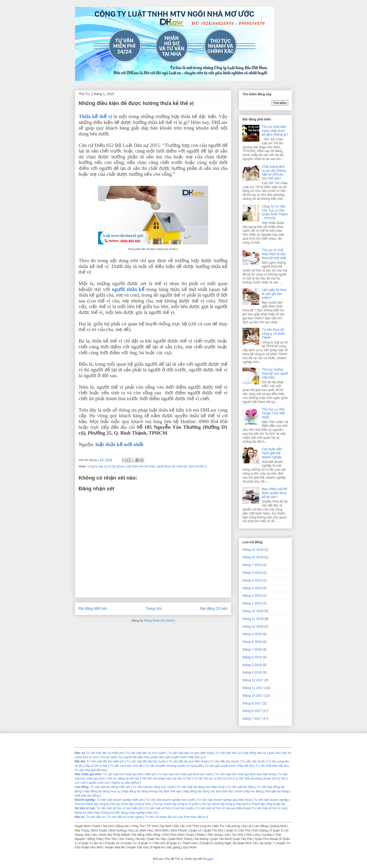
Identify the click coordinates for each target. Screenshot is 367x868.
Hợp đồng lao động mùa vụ (102, 791)
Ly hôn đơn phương (248, 778)
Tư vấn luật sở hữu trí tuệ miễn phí (120, 808)
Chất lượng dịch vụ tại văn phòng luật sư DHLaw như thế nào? (274, 172)
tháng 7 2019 (252, 565)
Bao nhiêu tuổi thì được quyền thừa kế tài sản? (275, 493)
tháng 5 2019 (252, 573)
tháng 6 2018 (252, 657)
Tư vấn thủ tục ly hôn (208, 778)
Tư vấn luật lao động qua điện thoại (201, 787)
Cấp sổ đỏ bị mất (96, 766)
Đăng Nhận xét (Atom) (160, 620)
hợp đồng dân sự (255, 753)
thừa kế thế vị (198, 466)
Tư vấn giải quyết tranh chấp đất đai (229, 766)
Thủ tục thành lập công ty (92, 804)
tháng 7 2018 (252, 649)
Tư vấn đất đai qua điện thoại (188, 761)
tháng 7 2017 (252, 719)
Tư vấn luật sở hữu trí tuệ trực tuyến (170, 808)
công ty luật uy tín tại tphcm (106, 466)
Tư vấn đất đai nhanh (225, 761)
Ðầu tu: (80, 817)
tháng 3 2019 (252, 588)
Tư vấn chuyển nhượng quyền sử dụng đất (174, 766)
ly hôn (229, 778)
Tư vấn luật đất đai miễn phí (106, 761)
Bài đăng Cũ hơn (214, 609)
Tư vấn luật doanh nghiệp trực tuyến (170, 800)
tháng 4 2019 (252, 580)
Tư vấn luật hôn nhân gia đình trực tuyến (186, 774)
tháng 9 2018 (252, 634)
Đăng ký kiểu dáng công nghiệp (124, 813)
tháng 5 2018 (252, 665)
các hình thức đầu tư (192, 817)
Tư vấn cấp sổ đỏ (253, 761)
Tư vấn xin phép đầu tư (161, 817)
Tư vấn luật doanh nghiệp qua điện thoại (224, 800)
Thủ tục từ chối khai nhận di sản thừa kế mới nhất (274, 254)
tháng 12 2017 (253, 680)
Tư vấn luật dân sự (229, 753)
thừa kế (182, 466)
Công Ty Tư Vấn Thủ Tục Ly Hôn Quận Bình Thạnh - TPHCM (275, 212)
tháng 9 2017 (252, 703)
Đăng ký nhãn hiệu (87, 813)
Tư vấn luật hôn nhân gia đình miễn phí (129, 774)
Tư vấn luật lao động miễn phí (110, 787)
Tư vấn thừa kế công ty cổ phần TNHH (273, 334)
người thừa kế (128, 289)
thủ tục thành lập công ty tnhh (131, 804)
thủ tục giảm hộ (111, 757)
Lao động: (82, 787)
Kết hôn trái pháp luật (156, 778)
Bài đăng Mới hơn (93, 609)
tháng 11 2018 (253, 619)
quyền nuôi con (99, 783)
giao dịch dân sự (280, 753)
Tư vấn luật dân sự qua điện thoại (191, 753)
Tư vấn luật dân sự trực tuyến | (147, 753)
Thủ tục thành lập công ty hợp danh (225, 804)
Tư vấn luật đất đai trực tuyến (147, 761)
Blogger (208, 859)
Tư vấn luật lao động (241, 787)
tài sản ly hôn (182, 778)
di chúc (94, 757)
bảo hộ (152, 813)
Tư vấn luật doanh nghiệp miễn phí (120, 800)
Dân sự (80, 753)
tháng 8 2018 (252, 642)
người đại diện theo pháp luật (144, 757)
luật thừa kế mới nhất (119, 444)
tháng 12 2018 (253, 611)
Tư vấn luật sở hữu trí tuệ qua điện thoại (223, 808)
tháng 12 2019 (253, 550)
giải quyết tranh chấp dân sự (185, 757)
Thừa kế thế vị (95, 116)
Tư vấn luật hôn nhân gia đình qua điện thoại (245, 774)
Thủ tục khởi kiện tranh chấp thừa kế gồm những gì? (275, 131)
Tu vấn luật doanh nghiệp (271, 800)
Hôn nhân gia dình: (88, 774)
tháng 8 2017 (252, 711)
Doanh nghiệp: (85, 800)
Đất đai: (80, 761)
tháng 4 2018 (252, 672)
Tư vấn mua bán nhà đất (126, 766)
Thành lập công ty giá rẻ (268, 804)
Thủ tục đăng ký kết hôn (123, 778)
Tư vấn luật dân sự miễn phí (105, 753)
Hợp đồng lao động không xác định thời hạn (152, 791)
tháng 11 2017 (253, 688)
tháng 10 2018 (253, 626)
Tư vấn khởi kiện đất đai (272, 766)
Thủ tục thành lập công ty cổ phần (176, 804)
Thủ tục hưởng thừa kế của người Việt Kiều (275, 373)
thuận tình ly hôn (275, 778)
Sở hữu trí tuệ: (85, 808)
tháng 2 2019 (252, 596)
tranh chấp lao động (249, 791)
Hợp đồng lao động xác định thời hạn (208, 791)
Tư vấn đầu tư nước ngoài (125, 817)
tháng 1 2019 (252, 603)
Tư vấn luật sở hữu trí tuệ (269, 808)
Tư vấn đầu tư (96, 817)
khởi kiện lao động (87, 795)
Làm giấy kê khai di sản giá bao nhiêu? (274, 294)
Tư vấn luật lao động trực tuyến (154, 787)
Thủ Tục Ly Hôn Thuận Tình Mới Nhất (273, 413)
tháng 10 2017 (253, 696)
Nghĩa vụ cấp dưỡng (126, 783)
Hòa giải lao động (277, 791)
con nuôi (80, 783)
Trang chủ (154, 609)
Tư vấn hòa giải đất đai (90, 770)
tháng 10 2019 (253, 557)
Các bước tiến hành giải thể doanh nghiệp (272, 453)
